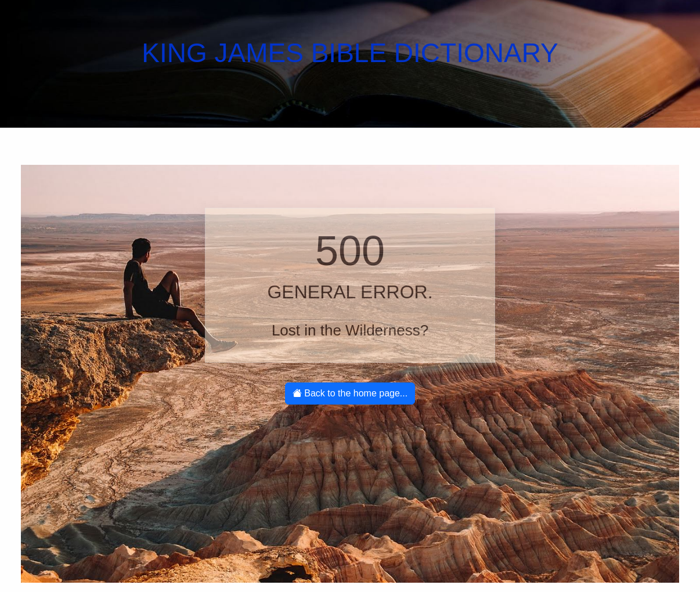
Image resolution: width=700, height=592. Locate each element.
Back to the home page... (350, 393)
